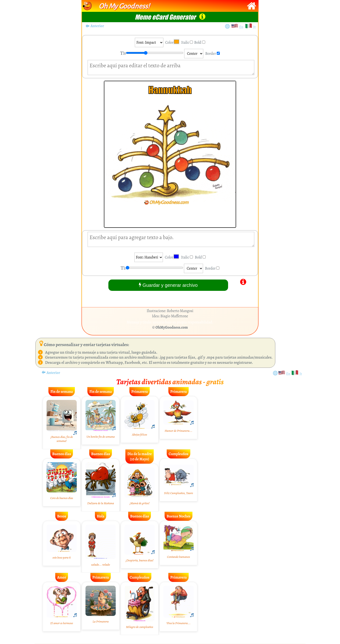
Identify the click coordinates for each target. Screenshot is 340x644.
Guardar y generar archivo (168, 285)
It (254, 27)
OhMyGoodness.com (172, 327)
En (242, 27)
